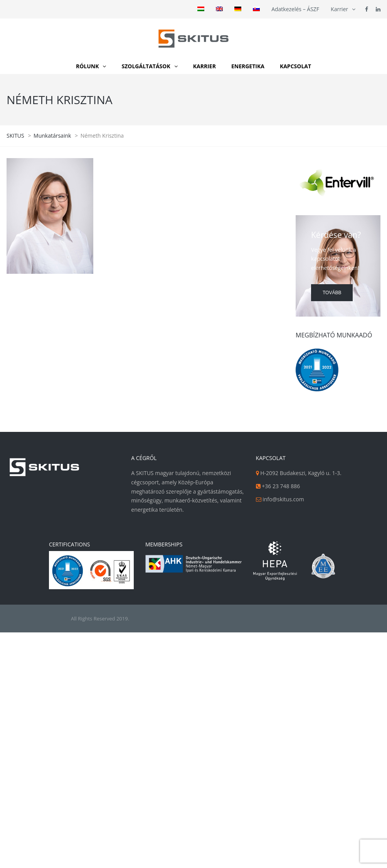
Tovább (332, 293)
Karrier (339, 9)
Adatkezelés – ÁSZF (295, 9)
